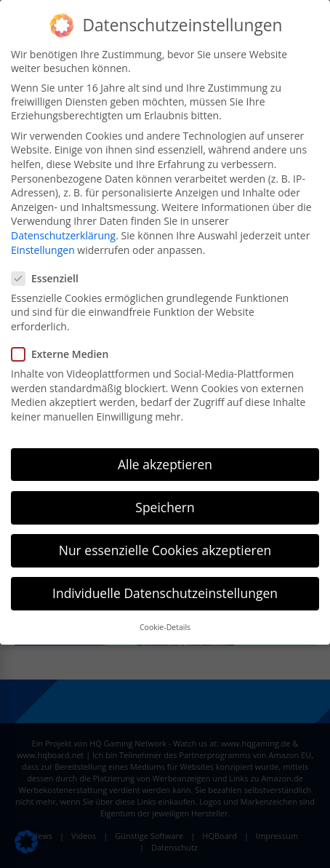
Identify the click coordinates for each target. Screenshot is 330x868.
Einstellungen (43, 250)
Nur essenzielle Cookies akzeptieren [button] (165, 550)
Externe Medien (64, 354)
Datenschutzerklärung (63, 235)
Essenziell (49, 278)
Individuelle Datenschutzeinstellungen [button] (165, 593)
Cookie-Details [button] (165, 627)
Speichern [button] (165, 507)
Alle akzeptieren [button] (165, 464)
